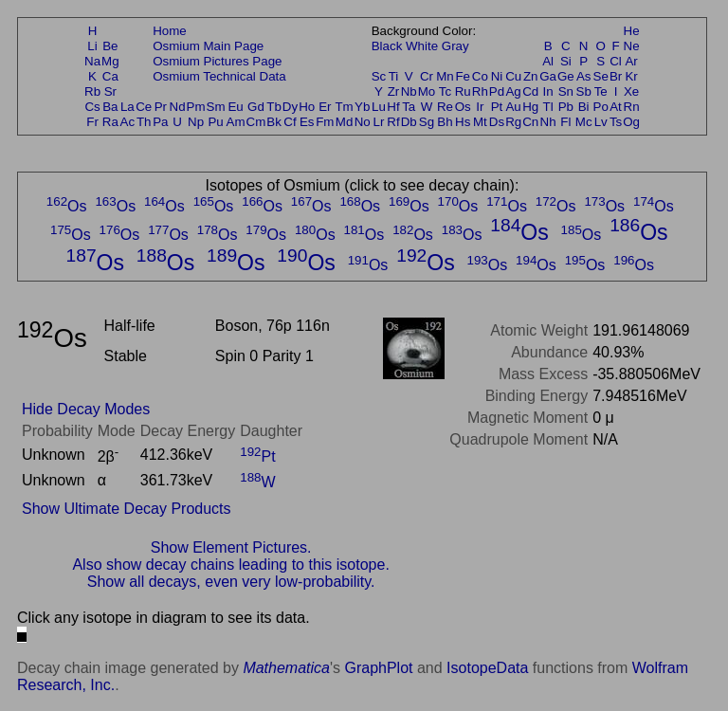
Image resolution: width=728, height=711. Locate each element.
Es (307, 122)
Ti (394, 76)
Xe (631, 91)
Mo (427, 91)
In (548, 91)
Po (601, 107)
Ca (110, 76)
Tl (548, 107)
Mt (480, 122)
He (632, 31)
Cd (530, 91)
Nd (178, 107)
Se (601, 76)
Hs (463, 122)
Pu (215, 122)
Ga (548, 76)
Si (566, 61)
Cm (256, 122)
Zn (531, 76)
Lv (601, 122)
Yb (362, 107)
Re (445, 107)
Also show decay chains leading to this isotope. (230, 565)
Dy (290, 107)
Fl (565, 122)
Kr (631, 76)
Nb (409, 91)
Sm (216, 107)
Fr (92, 122)
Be (110, 46)
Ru (463, 91)
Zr (394, 91)
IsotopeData (487, 668)
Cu (513, 76)
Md (345, 122)
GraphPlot (378, 668)
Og (631, 122)
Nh (548, 122)
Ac (128, 122)
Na (92, 61)
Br (616, 76)
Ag (513, 91)
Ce (144, 107)
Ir (480, 107)
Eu (235, 107)
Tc (445, 91)
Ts (616, 122)
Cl (616, 61)
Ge (566, 76)
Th (144, 122)
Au (513, 107)
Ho (307, 107)
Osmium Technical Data (219, 76)
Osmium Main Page (208, 46)
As (584, 76)
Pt (497, 107)
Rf (393, 122)
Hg (530, 107)
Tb (274, 107)
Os (463, 107)
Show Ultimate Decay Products (127, 509)
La (127, 107)
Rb (92, 91)
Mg (110, 61)
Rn (632, 107)
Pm (196, 107)
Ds (497, 122)
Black (387, 46)
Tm (344, 107)
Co (480, 76)
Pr (161, 107)
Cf (290, 122)
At (616, 107)
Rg (513, 122)
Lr (379, 122)
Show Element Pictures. (231, 547)
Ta (409, 107)
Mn (445, 76)
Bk (274, 122)
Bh (445, 122)
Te (601, 91)
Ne (632, 46)
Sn (566, 91)
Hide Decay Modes (86, 409)
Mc (584, 122)
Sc (379, 76)
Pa (160, 122)
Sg (427, 122)
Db (409, 122)
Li (92, 46)
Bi (584, 107)
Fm (325, 122)
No (363, 122)
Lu (379, 107)
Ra (110, 122)
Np (196, 122)
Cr (427, 76)
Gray (455, 46)
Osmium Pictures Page (217, 61)
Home (170, 31)
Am (236, 122)
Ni (497, 76)
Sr (110, 91)
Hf (393, 107)
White (422, 46)
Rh (480, 91)
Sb (584, 91)
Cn (530, 122)
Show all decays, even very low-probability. (231, 582)
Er (325, 107)
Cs (92, 107)
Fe (463, 76)
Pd (497, 91)
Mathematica (286, 668)
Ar (631, 61)
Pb (566, 107)
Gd (256, 107)
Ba (110, 107)
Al (548, 61)
